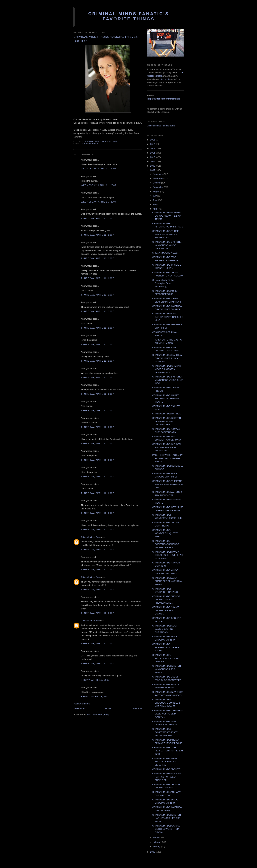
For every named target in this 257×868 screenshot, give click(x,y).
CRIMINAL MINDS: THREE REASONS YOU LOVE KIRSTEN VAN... (165, 234)
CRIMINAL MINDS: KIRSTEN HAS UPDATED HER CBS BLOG (166, 818)
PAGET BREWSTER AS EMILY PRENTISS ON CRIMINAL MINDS (167, 458)
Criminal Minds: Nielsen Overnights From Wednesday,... (164, 283)
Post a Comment (82, 704)
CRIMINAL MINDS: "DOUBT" (166, 769)
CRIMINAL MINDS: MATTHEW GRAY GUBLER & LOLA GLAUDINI (167, 358)
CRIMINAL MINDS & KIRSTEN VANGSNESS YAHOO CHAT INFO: (167, 380)
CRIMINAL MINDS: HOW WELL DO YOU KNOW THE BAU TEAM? (168, 216)
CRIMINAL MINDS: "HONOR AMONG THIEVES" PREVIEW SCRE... (166, 600)
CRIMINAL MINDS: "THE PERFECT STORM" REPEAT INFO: (168, 751)
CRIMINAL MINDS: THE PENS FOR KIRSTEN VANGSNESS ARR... (168, 484)
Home (108, 708)
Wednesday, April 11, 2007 (99, 169)
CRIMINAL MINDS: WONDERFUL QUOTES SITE (165, 533)
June (156, 200)
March (156, 838)
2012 (153, 148)
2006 (153, 852)
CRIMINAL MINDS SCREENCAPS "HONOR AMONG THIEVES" (166, 544)
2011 (153, 153)
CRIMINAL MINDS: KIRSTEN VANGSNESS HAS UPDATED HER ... (166, 421)
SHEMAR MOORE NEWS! (165, 253)
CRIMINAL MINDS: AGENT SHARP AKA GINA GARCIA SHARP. (167, 581)
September (158, 187)
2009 (153, 161)
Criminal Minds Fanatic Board (161, 126)
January (157, 846)
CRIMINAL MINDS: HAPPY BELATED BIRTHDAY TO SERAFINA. (166, 762)
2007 (153, 170)
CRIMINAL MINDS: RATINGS (166, 414)
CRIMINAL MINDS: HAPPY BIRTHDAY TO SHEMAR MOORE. (166, 399)
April (155, 209)
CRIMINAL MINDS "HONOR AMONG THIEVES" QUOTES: (166, 610)
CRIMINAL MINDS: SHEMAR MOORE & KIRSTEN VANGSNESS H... (166, 369)
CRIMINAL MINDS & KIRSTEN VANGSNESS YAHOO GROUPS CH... (167, 245)
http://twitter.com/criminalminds (164, 99)
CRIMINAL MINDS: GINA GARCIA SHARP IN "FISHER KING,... (168, 317)
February (158, 842)
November (158, 178)
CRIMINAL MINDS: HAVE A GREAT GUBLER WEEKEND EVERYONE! (168, 555)
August (157, 191)
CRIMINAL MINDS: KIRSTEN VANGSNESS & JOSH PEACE (166, 669)
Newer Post (79, 708)
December (158, 174)
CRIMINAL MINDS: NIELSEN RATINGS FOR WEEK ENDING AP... (166, 447)
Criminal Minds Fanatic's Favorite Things (129, 16)
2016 (153, 140)
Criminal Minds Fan (90, 537)
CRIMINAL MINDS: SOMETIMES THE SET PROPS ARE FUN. (165, 732)
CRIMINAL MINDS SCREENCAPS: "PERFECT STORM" (167, 647)
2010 (153, 157)
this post (165, 79)
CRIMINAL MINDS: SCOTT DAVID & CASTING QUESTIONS (165, 629)
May (155, 204)
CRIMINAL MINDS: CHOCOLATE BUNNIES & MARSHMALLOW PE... (166, 703)
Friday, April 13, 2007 (95, 680)
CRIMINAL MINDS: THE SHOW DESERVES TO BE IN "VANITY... (168, 714)
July (155, 196)
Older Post (137, 708)
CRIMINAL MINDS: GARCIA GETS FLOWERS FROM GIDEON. (166, 829)
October (157, 183)
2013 (153, 144)
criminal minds (90, 144)
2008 (153, 166)
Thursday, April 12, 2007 (97, 218)
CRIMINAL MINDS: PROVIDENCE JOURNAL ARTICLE (166, 658)
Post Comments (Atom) (98, 714)
